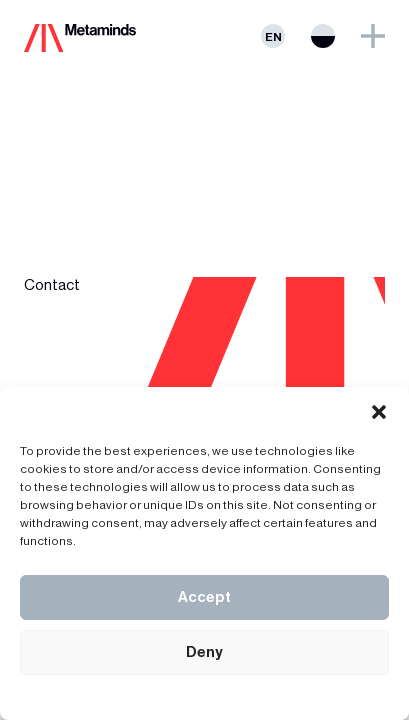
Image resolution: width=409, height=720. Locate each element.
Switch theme (323, 36)
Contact (52, 285)
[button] (379, 412)
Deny (204, 652)
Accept (204, 597)
